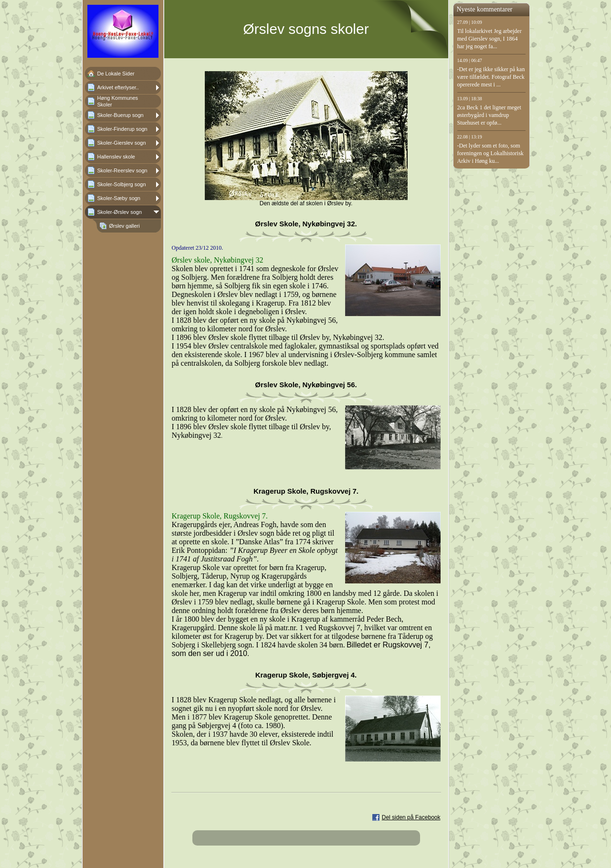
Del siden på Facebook (411, 817)
